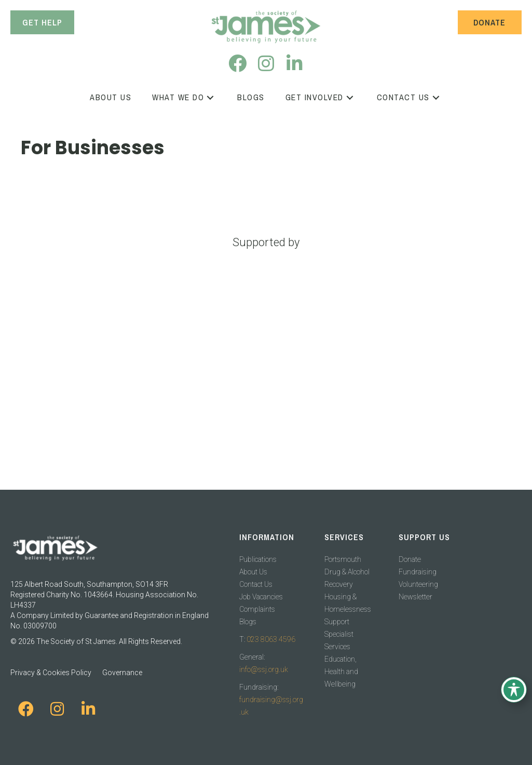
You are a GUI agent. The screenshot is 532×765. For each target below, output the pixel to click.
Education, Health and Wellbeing (341, 672)
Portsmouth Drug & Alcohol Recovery (347, 572)
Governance (122, 673)
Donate (410, 559)
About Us (253, 572)
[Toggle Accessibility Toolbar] (514, 690)
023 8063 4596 (271, 639)
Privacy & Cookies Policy (51, 673)
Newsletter (415, 597)
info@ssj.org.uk (264, 669)
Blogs (248, 622)
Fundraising (418, 572)
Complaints (257, 609)
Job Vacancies (261, 597)
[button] (237, 63)
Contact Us (256, 584)
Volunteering (418, 584)
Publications (258, 559)
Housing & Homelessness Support (348, 609)
